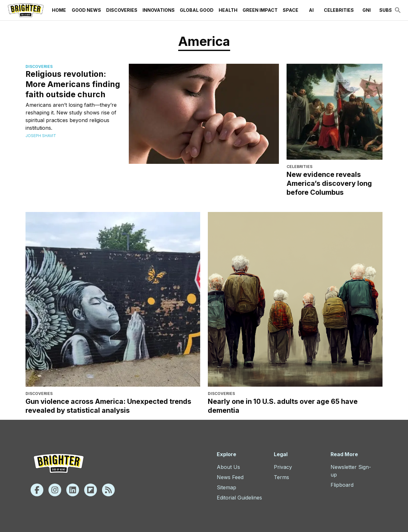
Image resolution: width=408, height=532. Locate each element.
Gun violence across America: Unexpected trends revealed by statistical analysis (108, 406)
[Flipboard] (91, 490)
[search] (398, 10)
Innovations (159, 10)
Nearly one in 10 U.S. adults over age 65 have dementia (283, 406)
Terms (281, 477)
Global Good (197, 10)
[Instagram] (55, 490)
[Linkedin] (73, 490)
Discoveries (122, 10)
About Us (228, 467)
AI (311, 10)
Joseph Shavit (41, 136)
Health (228, 10)
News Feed (230, 477)
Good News (86, 10)
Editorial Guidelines (239, 498)
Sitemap (226, 487)
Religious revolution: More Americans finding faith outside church (73, 84)
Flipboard (342, 485)
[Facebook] (37, 490)
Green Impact (260, 10)
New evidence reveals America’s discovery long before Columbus (329, 183)
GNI (367, 10)
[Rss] (108, 490)
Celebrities (339, 10)
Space (291, 10)
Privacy (283, 467)
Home (59, 10)
